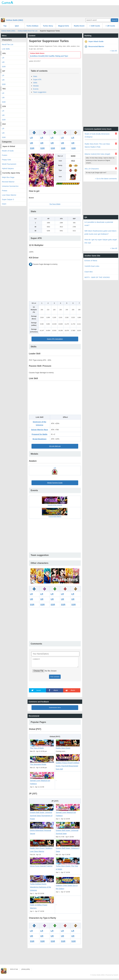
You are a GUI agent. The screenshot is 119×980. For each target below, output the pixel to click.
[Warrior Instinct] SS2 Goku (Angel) (97, 154)
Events (36, 89)
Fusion (5, 155)
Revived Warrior (8, 182)
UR (31, 143)
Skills (35, 83)
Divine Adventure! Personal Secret (42, 831)
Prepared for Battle (40, 434)
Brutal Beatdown (39, 439)
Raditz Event (79, 26)
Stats (35, 76)
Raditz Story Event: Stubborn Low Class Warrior (42, 849)
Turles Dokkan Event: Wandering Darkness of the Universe (42, 886)
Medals (36, 86)
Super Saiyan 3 (8, 199)
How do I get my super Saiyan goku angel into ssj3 (101, 241)
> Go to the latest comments (106, 179)
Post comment (55, 678)
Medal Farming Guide (55, 483)
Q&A (17, 26)
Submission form (55, 709)
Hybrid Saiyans (8, 168)
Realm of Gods (8, 151)
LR (31, 138)
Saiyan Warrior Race (39, 430)
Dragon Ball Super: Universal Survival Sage (68, 831)
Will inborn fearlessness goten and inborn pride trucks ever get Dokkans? (100, 232)
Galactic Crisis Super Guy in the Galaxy (68, 886)
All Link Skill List (55, 446)
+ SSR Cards (95, 26)
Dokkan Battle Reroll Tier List (28, 31)
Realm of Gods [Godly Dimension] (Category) (97, 135)
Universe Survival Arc (10, 186)
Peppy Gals (7, 160)
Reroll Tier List (8, 44)
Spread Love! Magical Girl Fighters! (42, 781)
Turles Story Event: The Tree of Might (68, 866)
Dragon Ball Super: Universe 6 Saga (68, 849)
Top (5, 26)
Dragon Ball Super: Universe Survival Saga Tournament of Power (42, 814)
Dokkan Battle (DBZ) (15, 20)
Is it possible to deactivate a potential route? (99, 224)
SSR (32, 148)
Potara (5, 191)
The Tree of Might (55, 204)
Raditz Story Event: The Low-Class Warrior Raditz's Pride (97, 145)
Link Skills (6, 49)
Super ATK (37, 79)
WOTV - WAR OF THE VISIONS (97, 277)
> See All (113, 51)
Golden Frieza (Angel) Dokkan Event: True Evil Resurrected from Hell (68, 765)
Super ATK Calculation (55, 339)
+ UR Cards (110, 26)
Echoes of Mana (91, 261)
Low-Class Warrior (9, 195)
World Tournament (9, 164)
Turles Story (48, 26)
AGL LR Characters (92, 169)
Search (115, 20)
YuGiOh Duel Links (92, 266)
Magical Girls (64, 26)
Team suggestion (40, 92)
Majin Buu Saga (8, 177)
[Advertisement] (59, 11)
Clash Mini (89, 272)
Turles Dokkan (32, 26)
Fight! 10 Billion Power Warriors (42, 905)
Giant (4, 204)
